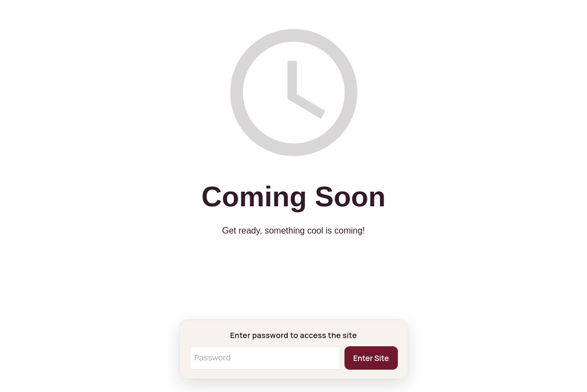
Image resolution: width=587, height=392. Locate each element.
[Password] (265, 358)
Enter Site (371, 358)
